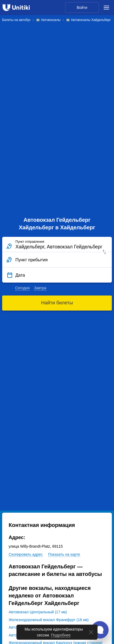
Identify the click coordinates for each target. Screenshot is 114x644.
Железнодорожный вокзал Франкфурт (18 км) (49, 620)
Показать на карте (64, 554)
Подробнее (61, 635)
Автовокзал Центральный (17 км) (38, 612)
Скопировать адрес (26, 554)
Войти (82, 8)
